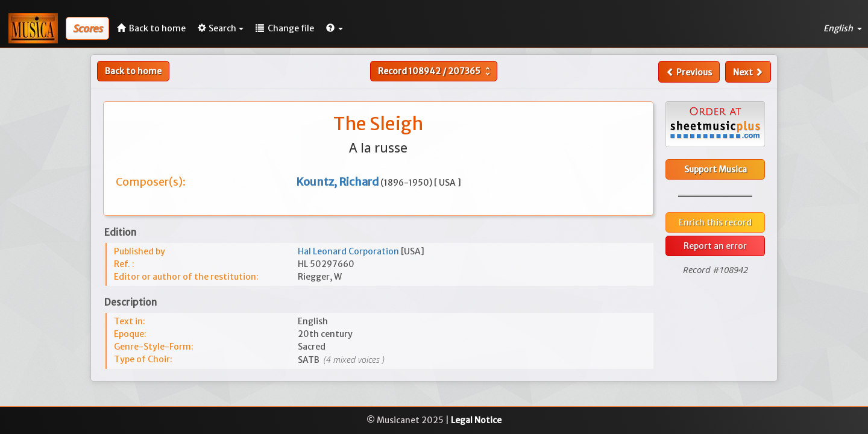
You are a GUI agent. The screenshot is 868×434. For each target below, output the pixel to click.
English (843, 28)
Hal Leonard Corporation (349, 251)
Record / (436, 71)
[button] (335, 28)
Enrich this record (715, 222)
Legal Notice (476, 420)
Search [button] (221, 28)
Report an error (715, 246)
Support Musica (715, 169)
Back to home (133, 71)
